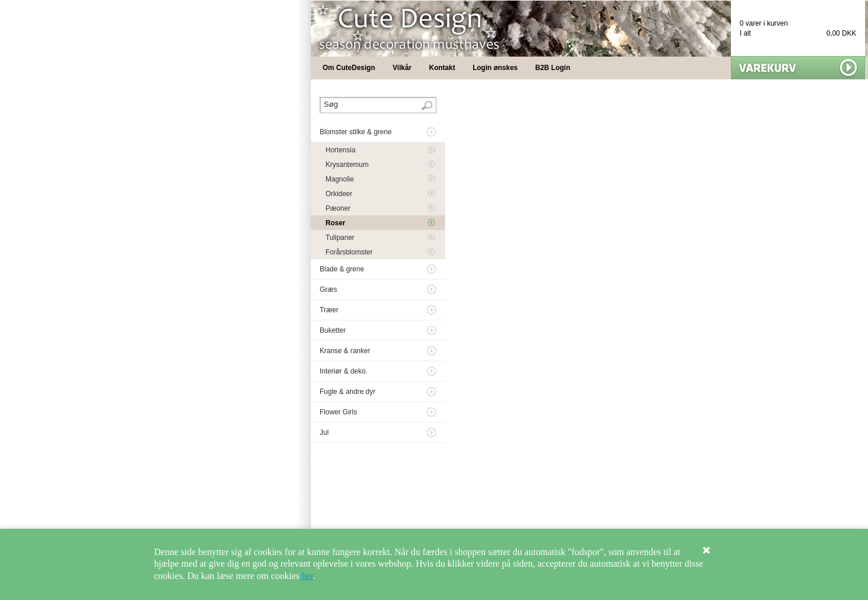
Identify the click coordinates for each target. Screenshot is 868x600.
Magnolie (340, 179)
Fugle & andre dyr (347, 392)
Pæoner (338, 208)
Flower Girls (338, 412)
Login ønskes (495, 68)
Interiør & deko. (344, 371)
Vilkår (402, 68)
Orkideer (339, 194)
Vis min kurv (798, 68)
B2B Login (553, 68)
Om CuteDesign (349, 68)
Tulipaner (340, 238)
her (307, 576)
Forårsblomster (349, 252)
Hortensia (340, 150)
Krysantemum (347, 165)
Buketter (333, 330)
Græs (328, 289)
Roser (335, 223)
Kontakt (442, 68)
